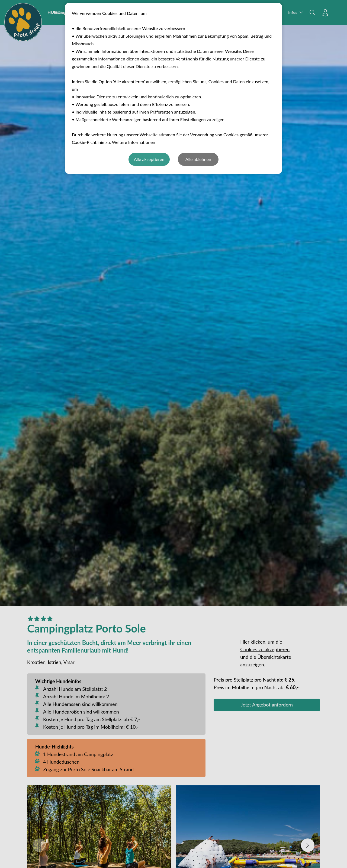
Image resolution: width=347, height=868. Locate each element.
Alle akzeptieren (149, 159)
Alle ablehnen (198, 159)
